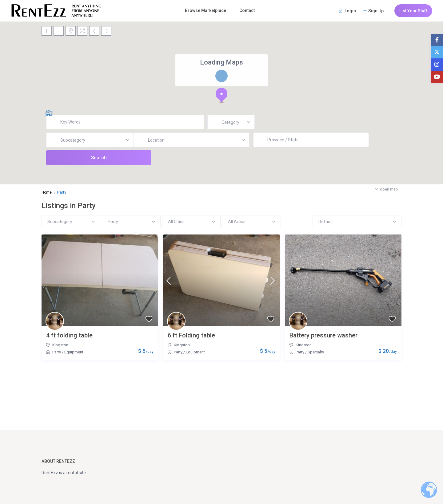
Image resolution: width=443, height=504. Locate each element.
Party (57, 352)
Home (47, 192)
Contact (247, 10)
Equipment (74, 352)
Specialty (316, 352)
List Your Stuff (413, 11)
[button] (221, 95)
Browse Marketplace (206, 10)
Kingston (60, 345)
